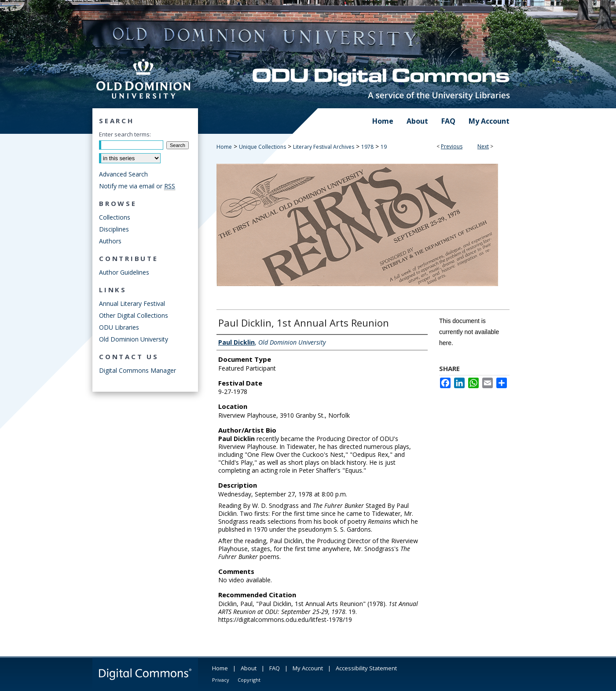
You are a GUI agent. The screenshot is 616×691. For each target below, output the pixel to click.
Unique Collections (262, 147)
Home (224, 147)
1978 (367, 147)
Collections (115, 217)
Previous (452, 146)
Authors (110, 241)
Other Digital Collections (134, 315)
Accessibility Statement (366, 668)
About (249, 668)
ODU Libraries (119, 327)
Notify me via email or (137, 186)
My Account (308, 668)
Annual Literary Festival (132, 303)
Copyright (249, 680)
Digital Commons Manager (137, 370)
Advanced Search (123, 174)
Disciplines (114, 229)
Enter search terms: (125, 134)
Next (483, 146)
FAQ (275, 668)
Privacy (221, 680)
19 (384, 147)
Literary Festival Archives (324, 147)
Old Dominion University (134, 339)
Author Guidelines (124, 272)
